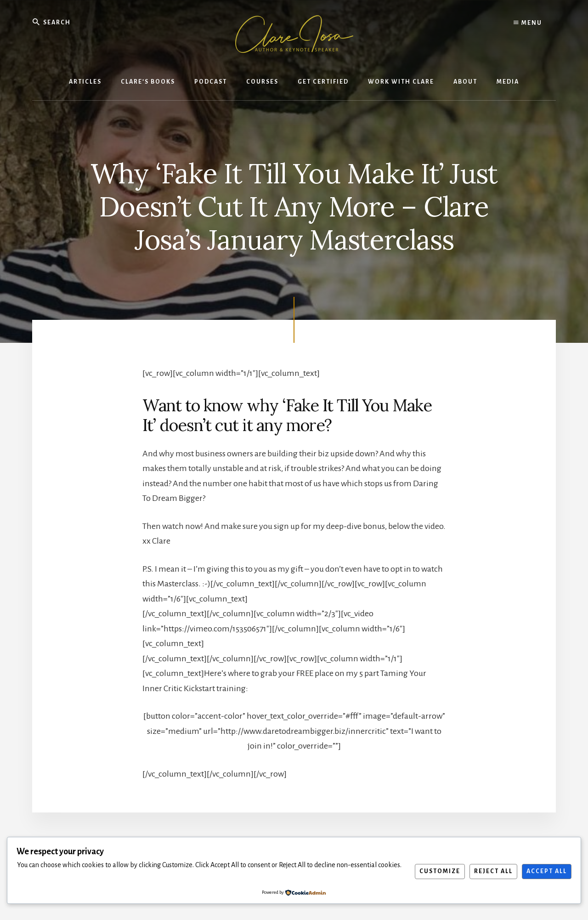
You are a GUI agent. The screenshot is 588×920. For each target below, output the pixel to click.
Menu (528, 23)
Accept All (547, 871)
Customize (440, 871)
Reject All (493, 871)
